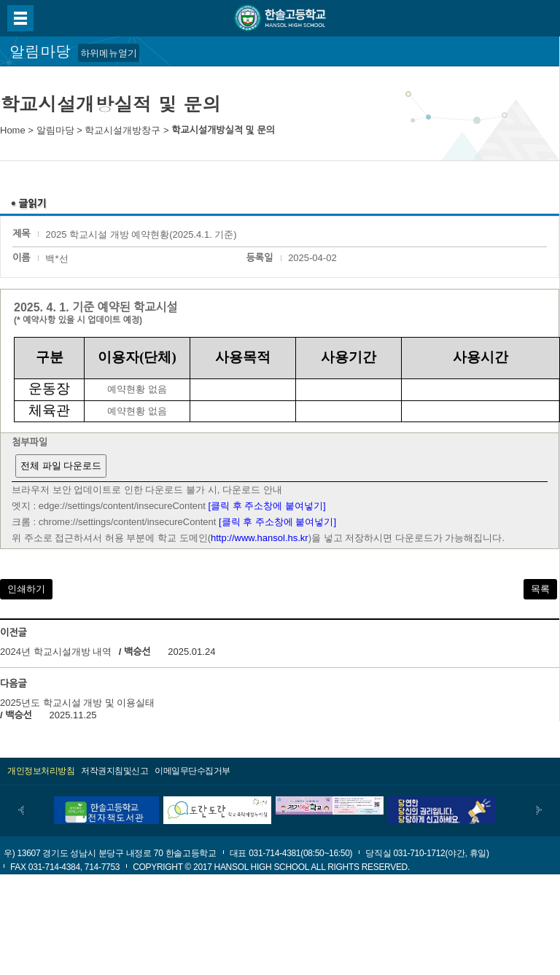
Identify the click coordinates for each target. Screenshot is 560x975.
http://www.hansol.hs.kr (260, 538)
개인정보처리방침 (41, 771)
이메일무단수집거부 (192, 771)
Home (13, 130)
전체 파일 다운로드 (61, 466)
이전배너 (21, 810)
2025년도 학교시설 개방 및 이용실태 (77, 703)
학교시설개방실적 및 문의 (223, 130)
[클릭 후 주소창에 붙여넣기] (267, 506)
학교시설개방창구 (122, 130)
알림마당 (55, 130)
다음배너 (539, 810)
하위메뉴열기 (109, 53)
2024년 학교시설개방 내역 (56, 652)
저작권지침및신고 (114, 771)
